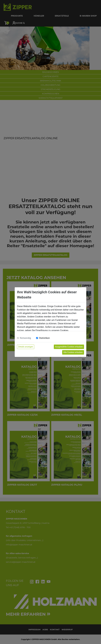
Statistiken (44, 338)
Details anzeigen (26, 347)
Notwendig (25, 338)
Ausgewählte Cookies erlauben (69, 347)
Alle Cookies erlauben (73, 352)
